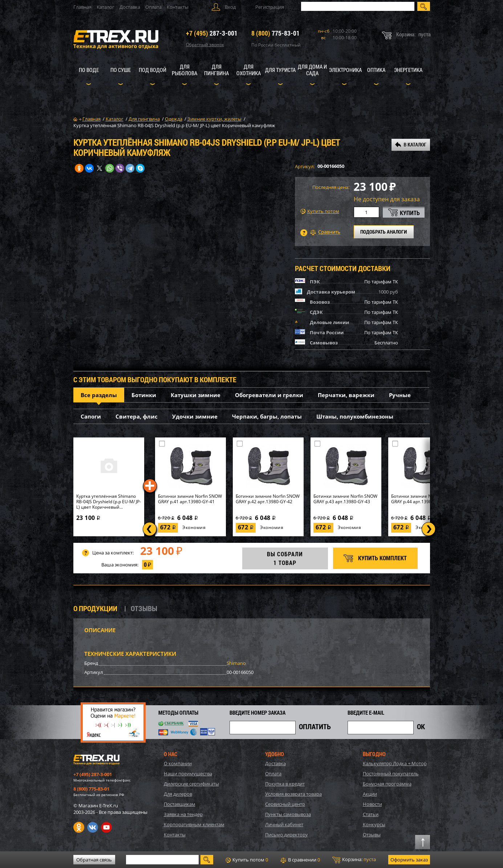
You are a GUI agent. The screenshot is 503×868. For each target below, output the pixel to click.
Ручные (400, 395)
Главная (82, 7)
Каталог (106, 7)
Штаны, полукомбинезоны (355, 416)
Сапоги (91, 416)
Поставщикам (180, 804)
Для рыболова (184, 70)
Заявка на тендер (183, 814)
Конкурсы (374, 824)
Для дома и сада (312, 70)
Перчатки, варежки (346, 395)
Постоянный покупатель (391, 774)
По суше (121, 70)
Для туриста (280, 70)
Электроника (345, 70)
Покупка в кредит (285, 784)
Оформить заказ (409, 860)
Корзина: (354, 860)
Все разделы (99, 395)
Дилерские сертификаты (191, 784)
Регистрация (270, 7)
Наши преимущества (188, 774)
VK (93, 827)
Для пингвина (216, 70)
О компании (178, 763)
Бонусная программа (387, 784)
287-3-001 (212, 33)
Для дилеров (178, 794)
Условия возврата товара (293, 794)
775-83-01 (275, 33)
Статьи (371, 814)
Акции (370, 794)
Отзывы (372, 835)
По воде (89, 70)
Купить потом (320, 211)
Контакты (178, 7)
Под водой (153, 70)
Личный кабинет (284, 824)
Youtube (106, 827)
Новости (372, 804)
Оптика (376, 70)
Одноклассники (79, 827)
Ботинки (144, 395)
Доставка (130, 7)
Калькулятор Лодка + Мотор (395, 763)
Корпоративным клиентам (194, 824)
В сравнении (300, 860)
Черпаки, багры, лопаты (267, 416)
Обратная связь (94, 860)
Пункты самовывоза (288, 814)
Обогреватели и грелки (269, 395)
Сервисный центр (285, 804)
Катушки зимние (196, 395)
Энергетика (408, 70)
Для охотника (249, 70)
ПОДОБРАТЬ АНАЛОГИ (384, 232)
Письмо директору (287, 835)
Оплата (153, 7)
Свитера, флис (137, 416)
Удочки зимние (195, 416)
